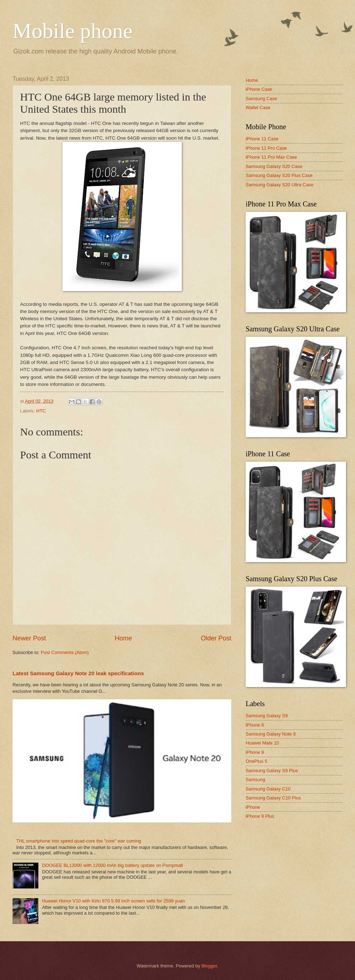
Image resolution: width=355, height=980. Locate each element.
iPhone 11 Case (262, 139)
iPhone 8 (255, 725)
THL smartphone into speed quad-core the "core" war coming (79, 841)
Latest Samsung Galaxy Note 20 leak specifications (78, 673)
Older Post (216, 638)
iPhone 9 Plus (260, 816)
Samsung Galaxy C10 (268, 789)
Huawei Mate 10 (262, 743)
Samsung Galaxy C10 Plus (273, 798)
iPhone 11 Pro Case (266, 148)
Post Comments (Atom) (65, 652)
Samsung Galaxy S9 (267, 716)
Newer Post (29, 638)
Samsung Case (261, 99)
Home (123, 638)
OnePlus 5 (256, 761)
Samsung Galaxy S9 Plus (272, 771)
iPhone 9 (255, 752)
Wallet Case (258, 108)
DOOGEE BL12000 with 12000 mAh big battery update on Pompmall (112, 865)
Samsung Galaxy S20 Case (274, 166)
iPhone (253, 807)
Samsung (255, 780)
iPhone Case (259, 89)
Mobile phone (73, 31)
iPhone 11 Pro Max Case (271, 157)
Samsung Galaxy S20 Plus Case (279, 175)
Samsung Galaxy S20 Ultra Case (280, 185)
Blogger (209, 966)
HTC (41, 411)
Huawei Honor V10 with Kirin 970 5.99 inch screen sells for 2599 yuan (113, 901)
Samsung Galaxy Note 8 (271, 734)
